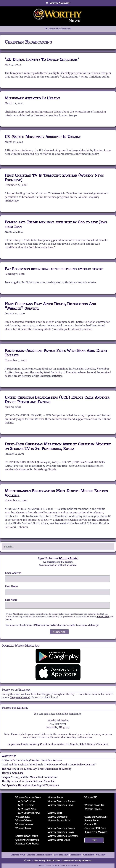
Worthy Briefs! (69, 558)
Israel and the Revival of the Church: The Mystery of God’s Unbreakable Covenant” (49, 765)
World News (89, 855)
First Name (11, 586)
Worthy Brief (23, 817)
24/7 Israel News (27, 809)
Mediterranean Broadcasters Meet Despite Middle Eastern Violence (56, 493)
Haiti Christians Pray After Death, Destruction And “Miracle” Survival (50, 306)
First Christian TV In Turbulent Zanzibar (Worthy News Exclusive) (54, 178)
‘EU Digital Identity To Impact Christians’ (42, 59)
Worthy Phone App (94, 805)
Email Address (13, 573)
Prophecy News (61, 855)
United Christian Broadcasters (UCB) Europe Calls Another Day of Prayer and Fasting (57, 400)
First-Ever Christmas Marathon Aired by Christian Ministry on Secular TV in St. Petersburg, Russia (58, 446)
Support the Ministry (96, 832)
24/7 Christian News (29, 813)
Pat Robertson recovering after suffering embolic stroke (54, 269)
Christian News (18, 855)
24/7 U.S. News (26, 805)
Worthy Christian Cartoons (63, 836)
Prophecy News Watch (27, 844)
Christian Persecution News (39, 855)
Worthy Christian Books (61, 832)
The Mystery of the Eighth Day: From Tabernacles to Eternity (37, 769)
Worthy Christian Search (61, 828)
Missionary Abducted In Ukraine (32, 98)
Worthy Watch (23, 821)
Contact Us (91, 824)
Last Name (11, 600)
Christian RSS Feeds (95, 828)
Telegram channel (20, 697)
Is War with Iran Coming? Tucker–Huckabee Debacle (32, 761)
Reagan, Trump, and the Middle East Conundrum (30, 777)
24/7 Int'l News (26, 801)
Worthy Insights (24, 824)
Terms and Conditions (96, 817)
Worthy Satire (23, 828)
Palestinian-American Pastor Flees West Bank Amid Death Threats (56, 353)
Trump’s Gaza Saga (13, 773)
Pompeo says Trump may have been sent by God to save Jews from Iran (56, 224)
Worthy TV (9, 756)
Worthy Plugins (93, 809)
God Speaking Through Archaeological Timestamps (31, 785)
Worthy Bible (55, 813)
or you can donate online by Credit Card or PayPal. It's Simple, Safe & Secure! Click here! (58, 744)
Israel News (76, 855)
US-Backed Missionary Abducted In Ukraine (43, 137)
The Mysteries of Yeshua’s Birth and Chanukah (28, 781)
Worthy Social (56, 797)
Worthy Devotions (57, 817)
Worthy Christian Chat (60, 805)
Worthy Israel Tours (59, 840)
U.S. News (101, 855)
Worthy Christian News (28, 797)
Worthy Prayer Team (59, 821)
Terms (9, 619)
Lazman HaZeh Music (27, 836)
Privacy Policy (103, 617)
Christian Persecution (27, 840)
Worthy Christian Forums (62, 801)
